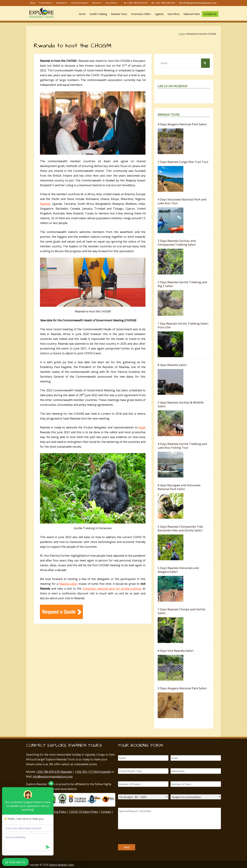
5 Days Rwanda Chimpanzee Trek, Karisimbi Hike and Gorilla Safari (181, 528)
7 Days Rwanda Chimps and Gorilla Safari (181, 611)
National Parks (192, 14)
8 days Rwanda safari (172, 365)
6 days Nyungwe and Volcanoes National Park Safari (179, 487)
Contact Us (210, 14)
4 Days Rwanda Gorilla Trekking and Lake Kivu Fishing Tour (182, 446)
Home (82, 14)
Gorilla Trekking (98, 14)
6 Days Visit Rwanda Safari (176, 651)
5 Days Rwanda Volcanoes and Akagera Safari (178, 570)
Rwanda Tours (119, 14)
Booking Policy (57, 812)
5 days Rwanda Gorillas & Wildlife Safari (181, 404)
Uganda (159, 14)
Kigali (142, 427)
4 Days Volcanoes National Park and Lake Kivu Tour (182, 201)
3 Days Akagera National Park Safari (182, 688)
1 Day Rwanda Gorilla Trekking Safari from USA (183, 325)
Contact (106, 812)
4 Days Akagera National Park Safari (182, 124)
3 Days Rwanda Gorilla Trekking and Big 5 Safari (182, 284)
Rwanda (45, 204)
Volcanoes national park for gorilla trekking (112, 589)
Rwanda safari (68, 584)
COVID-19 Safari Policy (84, 812)
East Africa (174, 14)
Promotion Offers (141, 14)
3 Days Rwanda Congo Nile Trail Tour (183, 162)
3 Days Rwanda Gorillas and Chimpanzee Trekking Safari (177, 243)
